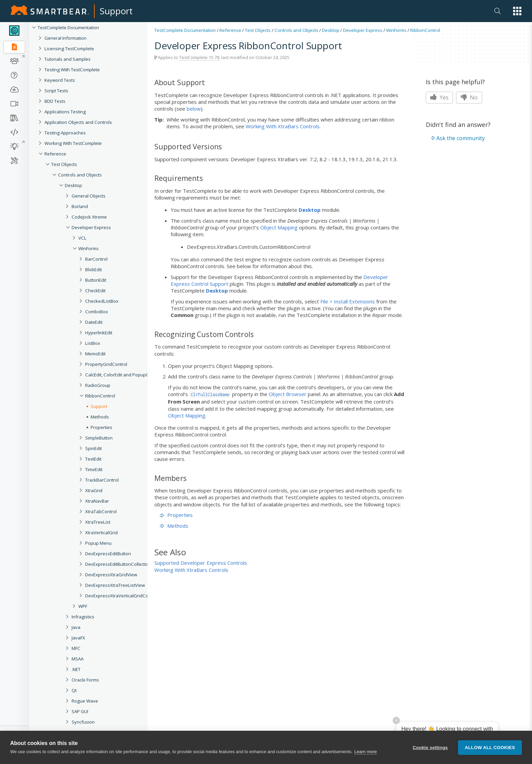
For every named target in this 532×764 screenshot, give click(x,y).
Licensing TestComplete (69, 49)
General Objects (89, 196)
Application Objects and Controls (78, 122)
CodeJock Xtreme (89, 217)
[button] (517, 11)
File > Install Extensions (348, 301)
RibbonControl (425, 30)
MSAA (78, 659)
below (194, 109)
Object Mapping (279, 227)
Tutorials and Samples (68, 59)
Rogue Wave (85, 701)
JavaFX (78, 638)
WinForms (396, 30)
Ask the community (461, 138)
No (469, 97)
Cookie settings (430, 748)
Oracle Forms (85, 680)
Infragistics (83, 617)
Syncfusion (83, 722)
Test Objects (64, 164)
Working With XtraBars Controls (283, 126)
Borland (80, 206)
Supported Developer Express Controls (201, 563)
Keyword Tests (60, 80)
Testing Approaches (65, 133)
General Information (65, 38)
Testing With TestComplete (72, 70)
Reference (55, 154)
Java (76, 627)
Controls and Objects (80, 175)
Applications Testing (65, 112)
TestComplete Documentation (68, 27)
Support (116, 11)
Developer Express (91, 227)
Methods (174, 526)
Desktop (73, 185)
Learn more (365, 752)
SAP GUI (80, 711)
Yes (439, 97)
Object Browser (288, 394)
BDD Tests (55, 101)
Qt (74, 690)
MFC (76, 648)
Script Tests (56, 91)
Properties (176, 515)
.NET (76, 669)
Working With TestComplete (73, 143)
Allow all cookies (490, 748)
